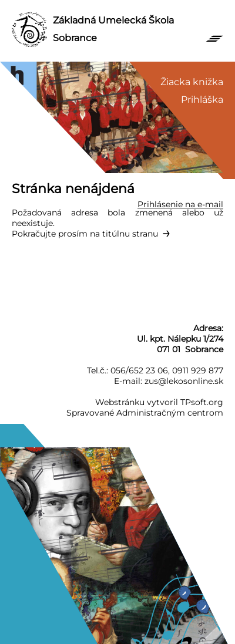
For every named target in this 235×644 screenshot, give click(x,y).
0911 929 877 (198, 370)
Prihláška (202, 100)
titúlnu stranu (130, 234)
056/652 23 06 (139, 370)
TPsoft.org (202, 402)
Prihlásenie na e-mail (180, 204)
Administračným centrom (170, 413)
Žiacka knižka (192, 82)
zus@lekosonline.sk (184, 381)
